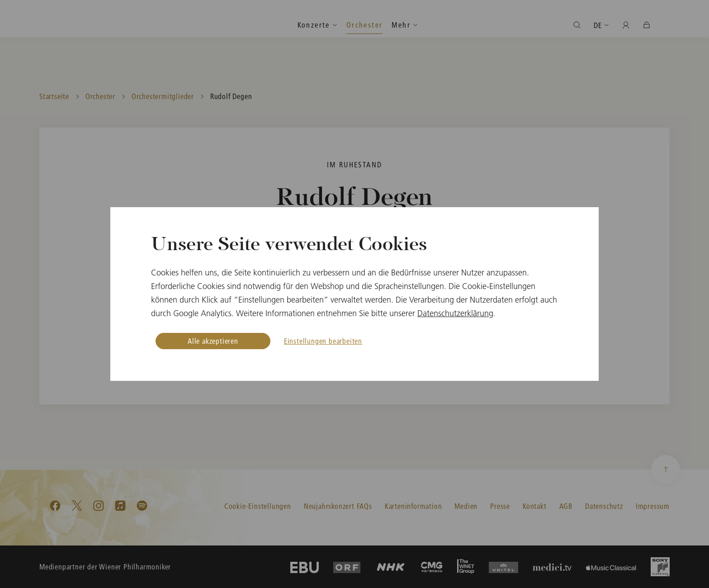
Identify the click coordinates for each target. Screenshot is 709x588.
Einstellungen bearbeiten (323, 341)
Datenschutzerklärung (455, 313)
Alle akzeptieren (213, 341)
